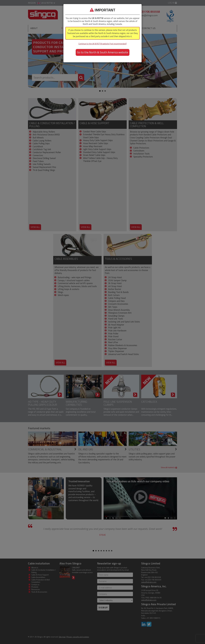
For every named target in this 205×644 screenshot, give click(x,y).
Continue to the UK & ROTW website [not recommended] (102, 44)
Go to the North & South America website (103, 52)
